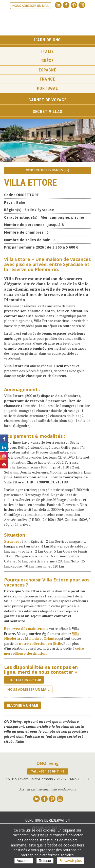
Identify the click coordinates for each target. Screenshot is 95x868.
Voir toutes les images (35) (48, 170)
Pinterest (74, 5)
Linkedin (58, 5)
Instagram (82, 5)
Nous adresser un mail (31, 6)
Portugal (47, 88)
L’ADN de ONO (48, 40)
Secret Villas (48, 112)
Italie (47, 52)
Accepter (24, 861)
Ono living (48, 23)
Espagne (48, 70)
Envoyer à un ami (23, 705)
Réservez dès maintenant (26, 628)
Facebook (66, 5)
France (47, 79)
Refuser (45, 861)
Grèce (48, 61)
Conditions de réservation (48, 820)
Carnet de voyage (47, 100)
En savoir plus (71, 861)
